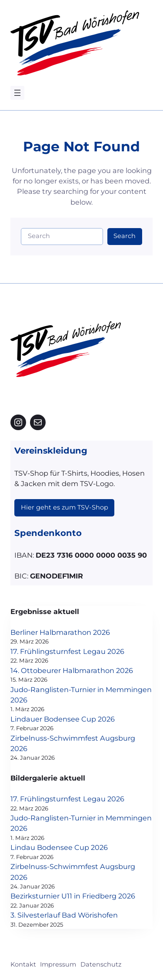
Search (125, 236)
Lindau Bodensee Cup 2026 (59, 847)
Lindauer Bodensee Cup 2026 (63, 719)
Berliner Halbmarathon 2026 (60, 632)
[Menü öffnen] (17, 93)
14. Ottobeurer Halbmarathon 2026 (72, 670)
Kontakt (23, 964)
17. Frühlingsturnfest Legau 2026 (67, 651)
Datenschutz (101, 964)
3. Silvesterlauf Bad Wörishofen (64, 915)
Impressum (58, 964)
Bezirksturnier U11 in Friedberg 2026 (73, 896)
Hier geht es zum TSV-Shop (65, 507)
